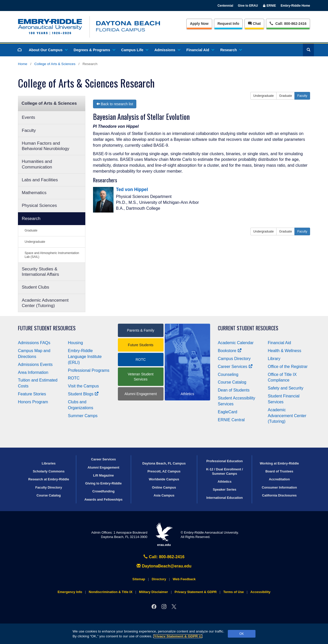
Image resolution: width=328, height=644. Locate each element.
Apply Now (199, 24)
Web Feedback (184, 579)
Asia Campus (164, 495)
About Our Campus (48, 50)
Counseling (228, 374)
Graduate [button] (285, 96)
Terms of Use (233, 592)
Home (23, 64)
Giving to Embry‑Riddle (104, 483)
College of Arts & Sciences (55, 64)
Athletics (224, 482)
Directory (159, 579)
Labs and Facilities (40, 180)
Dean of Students (234, 390)
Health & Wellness (284, 351)
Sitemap (139, 579)
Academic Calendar (236, 343)
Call (288, 23)
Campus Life (135, 50)
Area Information (33, 372)
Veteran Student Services (141, 377)
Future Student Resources (47, 328)
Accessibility (260, 592)
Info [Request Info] (228, 24)
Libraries (49, 463)
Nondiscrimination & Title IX (110, 592)
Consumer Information (279, 487)
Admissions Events (35, 365)
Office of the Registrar (288, 367)
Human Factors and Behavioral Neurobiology (45, 146)
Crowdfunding (103, 491)
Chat (254, 24)
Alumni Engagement (141, 394)
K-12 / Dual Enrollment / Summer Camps (224, 471)
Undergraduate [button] (263, 96)
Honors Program (33, 402)
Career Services (235, 367)
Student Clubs (35, 287)
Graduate (31, 230)
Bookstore (230, 351)
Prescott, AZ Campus (164, 471)
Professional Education (224, 461)
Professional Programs (89, 370)
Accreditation (279, 479)
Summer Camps (83, 416)
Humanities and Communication (37, 164)
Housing (75, 343)
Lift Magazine (103, 475)
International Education (224, 498)
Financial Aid (200, 50)
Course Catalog (232, 382)
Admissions (167, 50)
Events (28, 117)
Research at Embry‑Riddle (49, 479)
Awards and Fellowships (103, 499)
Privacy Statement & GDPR (178, 636)
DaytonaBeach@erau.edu (164, 566)
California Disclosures (279, 495)
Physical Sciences (39, 205)
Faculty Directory (49, 487)
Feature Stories (32, 394)
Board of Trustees (279, 471)
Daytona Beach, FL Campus (164, 463)
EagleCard (228, 412)
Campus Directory (234, 359)
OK (242, 634)
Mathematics (34, 193)
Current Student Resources (248, 328)
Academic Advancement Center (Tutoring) (45, 303)
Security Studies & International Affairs (40, 272)
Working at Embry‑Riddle (279, 463)
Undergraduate (35, 242)
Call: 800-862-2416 (164, 557)
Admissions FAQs (34, 343)
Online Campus (164, 487)
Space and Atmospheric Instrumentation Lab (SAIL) (52, 255)
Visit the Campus (83, 386)
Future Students (141, 345)
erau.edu (164, 535)
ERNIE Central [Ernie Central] (231, 420)
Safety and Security (286, 388)
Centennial (225, 6)
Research (231, 50)
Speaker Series (224, 489)
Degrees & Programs (94, 50)
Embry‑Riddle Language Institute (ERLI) (85, 357)
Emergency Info (70, 592)
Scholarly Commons (49, 471)
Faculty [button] (302, 96)
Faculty (29, 130)
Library (274, 359)
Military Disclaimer (153, 592)
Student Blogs (83, 394)
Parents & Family (141, 330)
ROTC (74, 378)
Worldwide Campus (164, 479)
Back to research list (115, 104)
